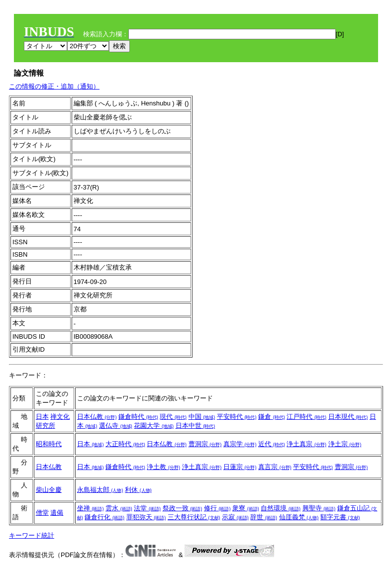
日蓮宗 (240, 467)
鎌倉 (272, 417)
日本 (42, 417)
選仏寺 (116, 426)
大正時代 (125, 444)
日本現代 (348, 417)
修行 (217, 508)
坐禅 (91, 508)
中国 (202, 417)
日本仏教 (97, 417)
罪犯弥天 (146, 517)
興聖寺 (319, 508)
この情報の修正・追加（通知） (54, 86)
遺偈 (57, 513)
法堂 (147, 508)
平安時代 (237, 417)
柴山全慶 (49, 490)
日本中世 (196, 426)
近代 (272, 444)
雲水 (119, 508)
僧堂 (42, 513)
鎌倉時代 (138, 417)
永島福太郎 (100, 490)
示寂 (235, 517)
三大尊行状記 (194, 517)
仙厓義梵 (299, 517)
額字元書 (340, 517)
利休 (138, 490)
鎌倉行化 (104, 517)
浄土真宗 (306, 444)
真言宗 (275, 467)
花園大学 (154, 426)
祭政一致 (183, 508)
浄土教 (163, 467)
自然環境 (281, 508)
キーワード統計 (32, 535)
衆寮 (246, 508)
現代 (173, 417)
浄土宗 (345, 444)
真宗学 (240, 444)
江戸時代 (306, 417)
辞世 (264, 517)
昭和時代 (49, 444)
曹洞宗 (205, 444)
